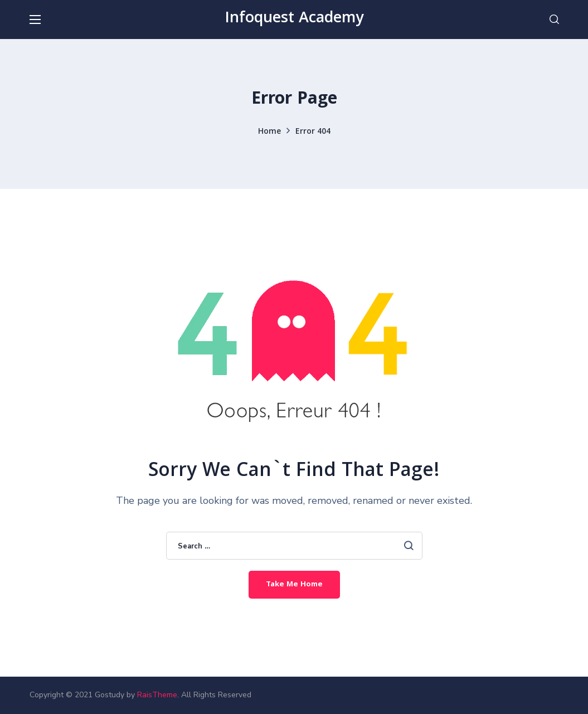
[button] (554, 20)
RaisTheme (157, 695)
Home (269, 132)
